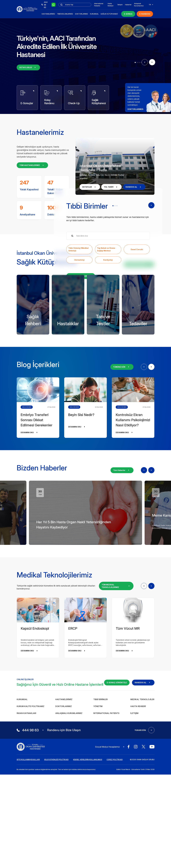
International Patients (99, 5)
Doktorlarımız (82, 14)
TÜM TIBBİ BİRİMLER (81, 331)
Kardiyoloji (108, 315)
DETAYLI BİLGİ (28, 67)
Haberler (128, 5)
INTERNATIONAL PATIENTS (106, 823)
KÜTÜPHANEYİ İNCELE (139, 374)
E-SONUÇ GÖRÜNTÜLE (117, 792)
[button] (135, 62)
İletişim (120, 5)
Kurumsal (94, 14)
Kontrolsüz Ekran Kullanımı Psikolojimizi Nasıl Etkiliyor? (133, 529)
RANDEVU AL (134, 187)
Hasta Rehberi (111, 5)
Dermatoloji (79, 315)
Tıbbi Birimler (101, 809)
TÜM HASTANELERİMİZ (32, 165)
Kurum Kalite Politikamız (30, 816)
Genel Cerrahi (137, 304)
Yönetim (98, 816)
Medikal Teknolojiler (142, 809)
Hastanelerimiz (48, 14)
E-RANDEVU (145, 14)
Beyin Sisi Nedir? (81, 524)
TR (151, 5)
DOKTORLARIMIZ (136, 109)
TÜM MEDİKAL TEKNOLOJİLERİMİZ (116, 695)
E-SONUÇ (128, 14)
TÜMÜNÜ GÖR (122, 476)
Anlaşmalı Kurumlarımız (139, 5)
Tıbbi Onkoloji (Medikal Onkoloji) (78, 304)
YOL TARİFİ (111, 187)
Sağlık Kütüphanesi (109, 14)
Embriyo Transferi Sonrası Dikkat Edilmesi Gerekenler (36, 529)
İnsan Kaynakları (26, 823)
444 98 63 (45, 5)
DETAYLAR (90, 187)
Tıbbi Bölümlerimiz (65, 14)
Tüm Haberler (122, 580)
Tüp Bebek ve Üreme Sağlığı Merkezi (106, 304)
